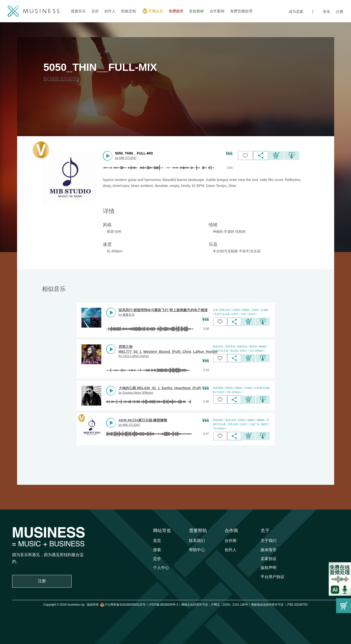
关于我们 (269, 541)
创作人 (110, 11)
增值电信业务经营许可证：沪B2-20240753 (279, 605)
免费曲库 (176, 11)
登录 (326, 12)
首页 (157, 541)
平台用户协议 (272, 577)
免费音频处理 (241, 11)
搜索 (157, 550)
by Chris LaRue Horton (134, 356)
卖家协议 (269, 559)
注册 (340, 12)
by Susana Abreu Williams (136, 393)
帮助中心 (197, 550)
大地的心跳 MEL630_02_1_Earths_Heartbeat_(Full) (160, 388)
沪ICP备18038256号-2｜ (165, 605)
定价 (95, 11)
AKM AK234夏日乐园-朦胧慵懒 (143, 420)
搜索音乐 (78, 11)
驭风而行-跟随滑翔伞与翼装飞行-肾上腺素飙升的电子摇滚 (163, 310)
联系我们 (197, 541)
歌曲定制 (129, 11)
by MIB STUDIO (61, 78)
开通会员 (152, 11)
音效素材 (196, 11)
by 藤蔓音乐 (127, 315)
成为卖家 (296, 12)
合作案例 (217, 11)
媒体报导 (269, 550)
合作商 (231, 531)
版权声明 (269, 568)
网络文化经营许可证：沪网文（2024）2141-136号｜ (216, 605)
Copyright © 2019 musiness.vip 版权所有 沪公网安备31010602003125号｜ (96, 605)
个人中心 (161, 568)
